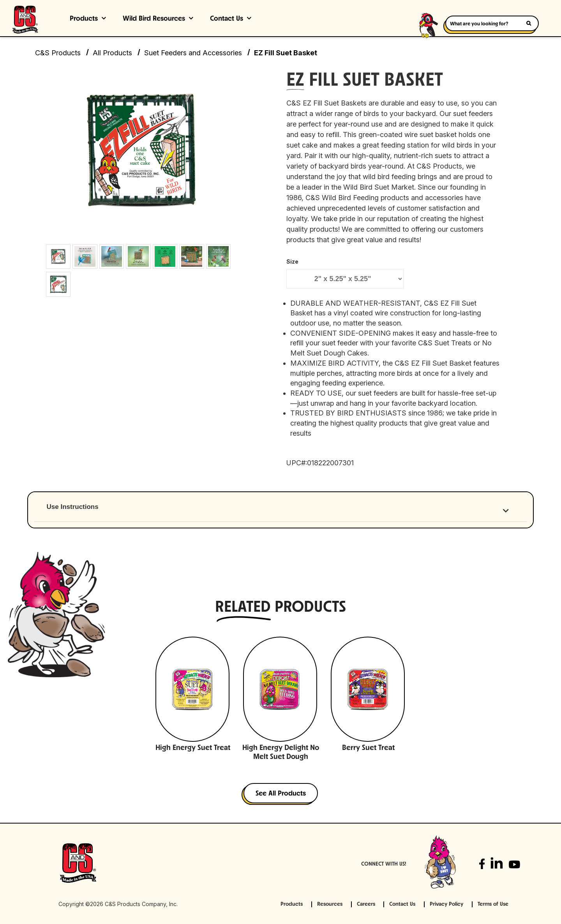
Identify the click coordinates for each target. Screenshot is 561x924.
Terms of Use (493, 904)
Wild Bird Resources (154, 19)
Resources (330, 904)
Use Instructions (73, 507)
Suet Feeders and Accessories (193, 53)
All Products (112, 53)
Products (84, 19)
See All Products (281, 794)
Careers (366, 904)
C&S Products (58, 53)
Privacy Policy (446, 904)
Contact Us (227, 19)
